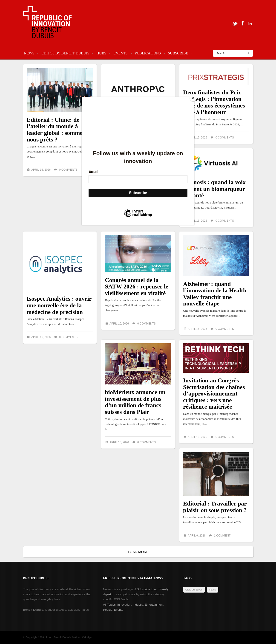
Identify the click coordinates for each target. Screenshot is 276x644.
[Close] (193, 98)
